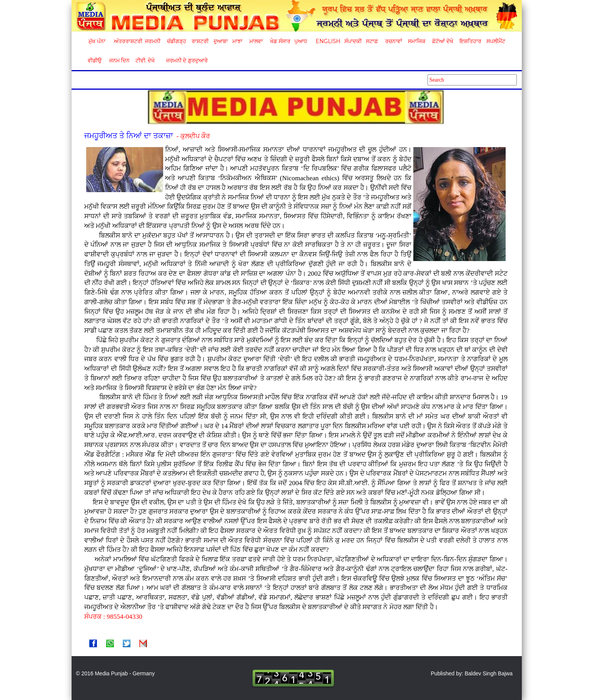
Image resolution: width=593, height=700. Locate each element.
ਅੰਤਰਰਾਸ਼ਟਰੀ (127, 41)
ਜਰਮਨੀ (153, 41)
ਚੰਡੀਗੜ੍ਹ (176, 41)
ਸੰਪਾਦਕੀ (353, 41)
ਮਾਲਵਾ (256, 41)
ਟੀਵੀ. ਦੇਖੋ (145, 60)
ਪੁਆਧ (301, 41)
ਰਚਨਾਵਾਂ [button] (394, 41)
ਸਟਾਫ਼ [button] (372, 41)
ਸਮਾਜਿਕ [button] (417, 41)
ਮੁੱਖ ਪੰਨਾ (97, 41)
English (327, 41)
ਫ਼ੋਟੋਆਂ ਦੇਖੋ (442, 41)
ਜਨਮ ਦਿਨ (119, 60)
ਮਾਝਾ (237, 41)
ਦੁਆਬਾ (221, 41)
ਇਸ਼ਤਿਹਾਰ (470, 41)
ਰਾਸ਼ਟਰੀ (200, 41)
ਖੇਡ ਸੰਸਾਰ (280, 41)
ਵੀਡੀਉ (95, 60)
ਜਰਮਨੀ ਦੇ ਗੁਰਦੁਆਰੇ (184, 60)
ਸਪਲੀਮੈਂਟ (496, 41)
